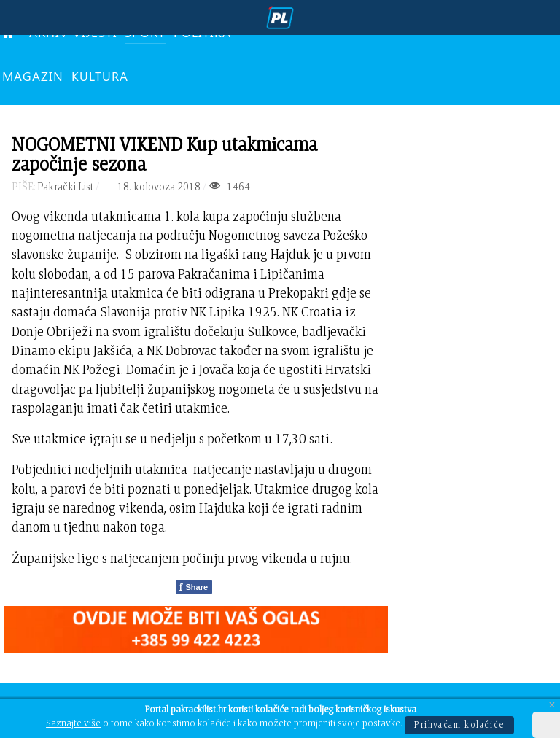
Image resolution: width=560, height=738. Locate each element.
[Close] (552, 706)
